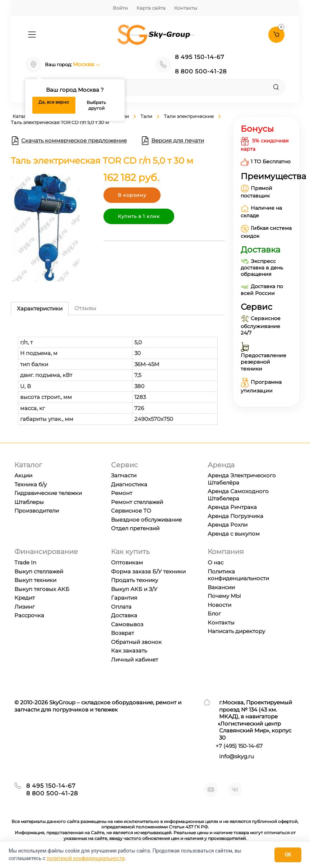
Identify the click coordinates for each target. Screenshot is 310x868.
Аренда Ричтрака (232, 507)
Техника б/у (31, 484)
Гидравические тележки (48, 493)
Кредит (25, 598)
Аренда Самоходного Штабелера (238, 495)
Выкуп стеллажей (39, 571)
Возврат (122, 633)
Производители (37, 511)
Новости (219, 605)
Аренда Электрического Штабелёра (242, 479)
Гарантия (124, 598)
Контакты (186, 8)
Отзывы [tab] (85, 308)
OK (288, 855)
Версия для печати (172, 141)
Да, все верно (54, 102)
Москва (87, 64)
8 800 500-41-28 (201, 71)
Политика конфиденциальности (238, 575)
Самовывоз (127, 624)
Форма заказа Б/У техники (148, 571)
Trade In (25, 562)
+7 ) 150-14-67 (239, 746)
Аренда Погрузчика (235, 516)
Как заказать (129, 651)
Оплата (121, 607)
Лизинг (25, 607)
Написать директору (236, 631)
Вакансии (221, 587)
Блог (214, 613)
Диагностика (129, 484)
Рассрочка (29, 615)
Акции (23, 475)
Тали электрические (189, 116)
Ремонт (122, 493)
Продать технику (135, 580)
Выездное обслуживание (146, 520)
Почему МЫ (224, 596)
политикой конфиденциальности (86, 858)
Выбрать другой (96, 105)
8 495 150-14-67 (200, 57)
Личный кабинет (135, 660)
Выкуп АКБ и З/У (134, 589)
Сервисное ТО (131, 511)
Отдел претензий (135, 528)
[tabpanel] (118, 374)
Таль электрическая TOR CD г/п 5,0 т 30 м (60, 122)
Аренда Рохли (228, 525)
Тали (146, 116)
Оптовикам (127, 562)
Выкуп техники (35, 580)
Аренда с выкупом (234, 534)
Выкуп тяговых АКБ (42, 589)
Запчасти (124, 475)
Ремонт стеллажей (137, 502)
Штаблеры (29, 502)
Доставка (124, 615)
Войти (120, 8)
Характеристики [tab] (40, 308)
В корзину (132, 195)
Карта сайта (151, 8)
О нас (216, 562)
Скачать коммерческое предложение (69, 141)
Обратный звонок (136, 642)
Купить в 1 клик (139, 216)
